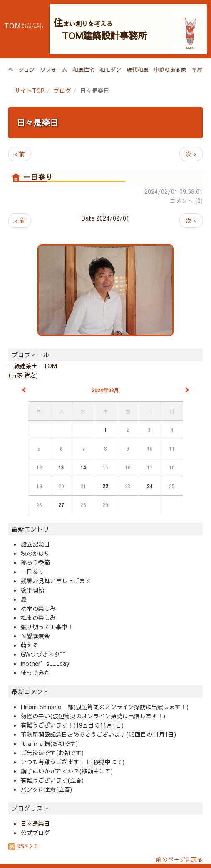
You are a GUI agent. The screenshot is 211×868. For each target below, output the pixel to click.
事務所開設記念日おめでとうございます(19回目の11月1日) (98, 734)
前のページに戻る (179, 859)
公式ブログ (35, 833)
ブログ (62, 90)
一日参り (32, 572)
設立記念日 (35, 544)
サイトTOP (30, 90)
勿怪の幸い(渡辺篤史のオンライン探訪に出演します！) (93, 716)
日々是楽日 (37, 122)
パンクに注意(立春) (46, 789)
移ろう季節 (35, 562)
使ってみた (35, 672)
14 (83, 467)
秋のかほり (35, 553)
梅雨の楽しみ (38, 608)
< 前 (20, 154)
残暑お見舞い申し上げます (56, 581)
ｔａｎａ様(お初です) (49, 743)
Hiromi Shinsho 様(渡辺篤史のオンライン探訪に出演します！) (105, 707)
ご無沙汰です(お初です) (52, 753)
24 (150, 486)
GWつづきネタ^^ (43, 654)
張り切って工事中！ (47, 627)
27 (61, 505)
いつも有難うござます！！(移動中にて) (73, 762)
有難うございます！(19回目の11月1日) (72, 725)
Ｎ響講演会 (35, 636)
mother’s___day (45, 663)
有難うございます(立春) (52, 780)
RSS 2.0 (23, 846)
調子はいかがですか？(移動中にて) (67, 771)
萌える (30, 645)
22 (105, 486)
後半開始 (32, 590)
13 (61, 467)
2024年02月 (105, 390)
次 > (191, 154)
